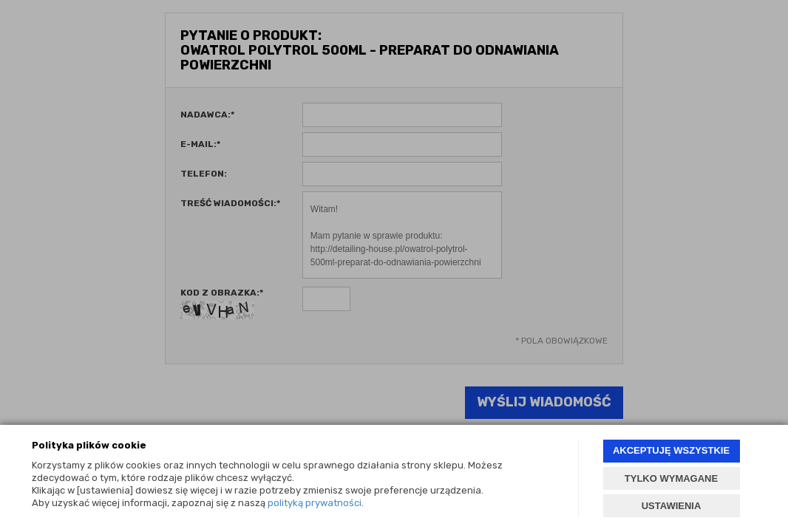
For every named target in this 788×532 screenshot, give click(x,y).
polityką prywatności (315, 503)
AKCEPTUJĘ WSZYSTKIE (671, 450)
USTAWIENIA (672, 506)
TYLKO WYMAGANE (671, 478)
